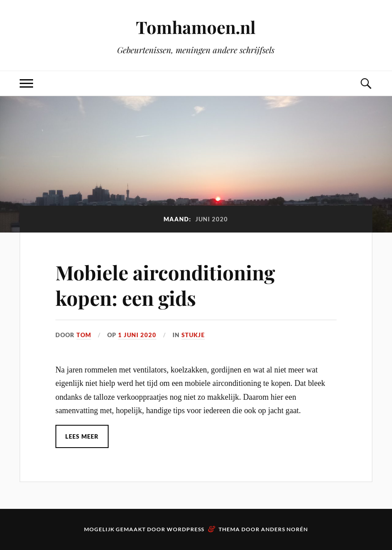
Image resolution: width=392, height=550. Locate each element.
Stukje (193, 335)
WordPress (185, 529)
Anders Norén (285, 529)
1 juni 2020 (137, 335)
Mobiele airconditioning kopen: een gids (165, 285)
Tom (84, 335)
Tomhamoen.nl (196, 27)
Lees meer (82, 436)
